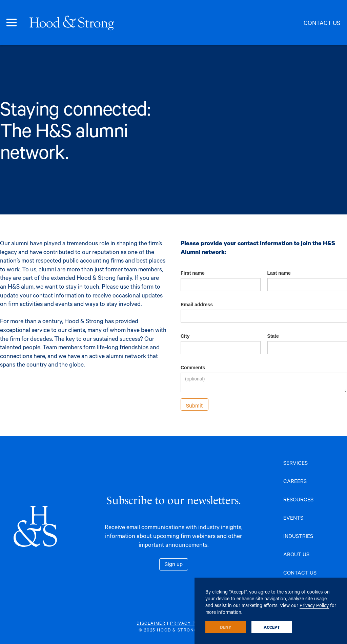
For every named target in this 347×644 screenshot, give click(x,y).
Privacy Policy (314, 605)
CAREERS (295, 481)
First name (193, 273)
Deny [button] (226, 627)
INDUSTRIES (298, 536)
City (185, 336)
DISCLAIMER (151, 623)
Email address (197, 305)
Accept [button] (272, 627)
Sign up (174, 564)
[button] (12, 23)
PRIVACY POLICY (190, 623)
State (273, 336)
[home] (71, 23)
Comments (193, 368)
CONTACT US (300, 572)
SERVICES (295, 463)
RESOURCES (298, 499)
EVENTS (293, 517)
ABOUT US (296, 554)
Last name (279, 273)
